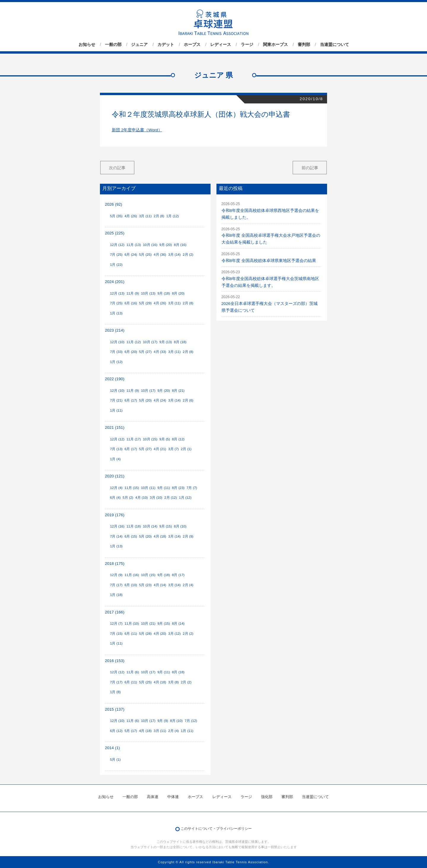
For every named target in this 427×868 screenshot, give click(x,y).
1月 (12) (173, 216)
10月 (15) (150, 439)
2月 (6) (188, 400)
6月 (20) (131, 352)
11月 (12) (134, 342)
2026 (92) (114, 204)
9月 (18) (164, 293)
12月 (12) (117, 245)
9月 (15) (165, 526)
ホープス (192, 44)
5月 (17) (131, 731)
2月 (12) (171, 498)
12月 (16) (117, 526)
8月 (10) (180, 526)
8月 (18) (180, 342)
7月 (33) (116, 352)
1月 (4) (115, 459)
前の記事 (310, 168)
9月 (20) (165, 245)
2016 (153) (115, 661)
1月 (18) (116, 595)
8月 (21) (178, 391)
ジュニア (139, 44)
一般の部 (113, 44)
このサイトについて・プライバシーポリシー (216, 829)
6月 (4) (115, 498)
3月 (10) (156, 498)
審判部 (304, 44)
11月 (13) (134, 245)
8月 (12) (178, 439)
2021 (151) (115, 427)
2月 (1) (186, 449)
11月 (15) (132, 488)
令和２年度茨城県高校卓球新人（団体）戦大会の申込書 (201, 114)
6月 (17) (131, 400)
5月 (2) (128, 498)
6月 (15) (131, 536)
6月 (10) (131, 585)
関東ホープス (275, 44)
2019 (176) (115, 515)
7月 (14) (116, 536)
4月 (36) (160, 255)
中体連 (173, 797)
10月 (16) (150, 245)
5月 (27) (145, 352)
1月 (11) (116, 410)
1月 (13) (116, 313)
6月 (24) (131, 255)
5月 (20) (145, 400)
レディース (221, 44)
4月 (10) (141, 498)
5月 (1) (115, 760)
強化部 (267, 797)
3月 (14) (174, 255)
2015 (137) (115, 709)
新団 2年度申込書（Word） (137, 130)
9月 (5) (165, 439)
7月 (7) (192, 488)
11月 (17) (134, 439)
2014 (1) (113, 748)
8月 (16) (180, 245)
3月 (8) (173, 682)
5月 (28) (145, 634)
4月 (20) (160, 634)
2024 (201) (115, 282)
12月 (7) (116, 624)
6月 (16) (131, 303)
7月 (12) (191, 721)
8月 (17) (178, 575)
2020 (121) (115, 476)
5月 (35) (116, 216)
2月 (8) (159, 216)
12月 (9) (116, 575)
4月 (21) (160, 449)
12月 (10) (117, 342)
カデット (166, 44)
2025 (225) (115, 233)
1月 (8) (115, 692)
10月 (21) (148, 624)
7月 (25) (116, 255)
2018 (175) (115, 564)
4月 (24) (160, 400)
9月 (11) (164, 488)
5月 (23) (145, 585)
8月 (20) (178, 293)
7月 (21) (116, 400)
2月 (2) (188, 255)
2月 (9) (188, 536)
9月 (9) (163, 721)
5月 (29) (145, 303)
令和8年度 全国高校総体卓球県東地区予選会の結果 (269, 261)
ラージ (247, 44)
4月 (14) (160, 585)
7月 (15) (116, 634)
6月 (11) (131, 634)
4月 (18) (160, 536)
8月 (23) (178, 488)
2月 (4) (188, 585)
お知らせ (87, 44)
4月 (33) (160, 352)
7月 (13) (116, 449)
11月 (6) (133, 672)
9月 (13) (165, 342)
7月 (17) (116, 585)
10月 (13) (148, 293)
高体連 (153, 797)
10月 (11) (148, 488)
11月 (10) (132, 624)
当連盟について (334, 44)
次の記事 (117, 168)
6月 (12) (116, 731)
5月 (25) (145, 255)
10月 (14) (150, 526)
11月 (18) (134, 526)
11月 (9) (133, 293)
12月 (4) (116, 488)
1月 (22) (116, 265)
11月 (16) (132, 575)
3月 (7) (173, 449)
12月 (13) (117, 293)
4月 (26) (131, 216)
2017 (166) (115, 612)
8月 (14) (178, 624)
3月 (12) (174, 634)
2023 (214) (115, 330)
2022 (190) (115, 379)
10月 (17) (150, 342)
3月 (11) (145, 216)
